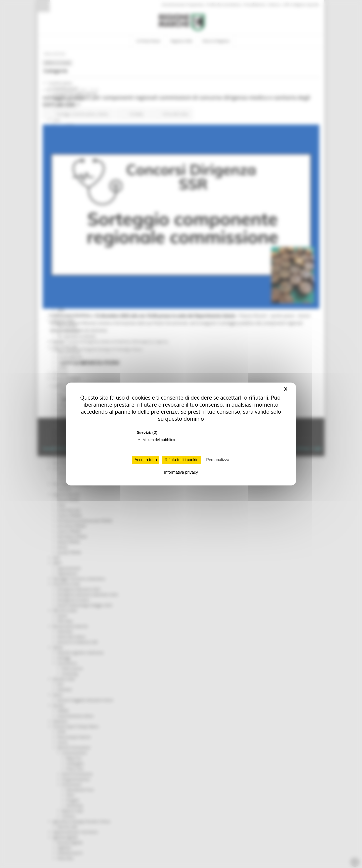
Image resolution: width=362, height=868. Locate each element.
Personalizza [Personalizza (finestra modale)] (218, 460)
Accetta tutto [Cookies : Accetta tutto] (146, 460)
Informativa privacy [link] (181, 472)
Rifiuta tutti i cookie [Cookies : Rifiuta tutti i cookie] (182, 460)
